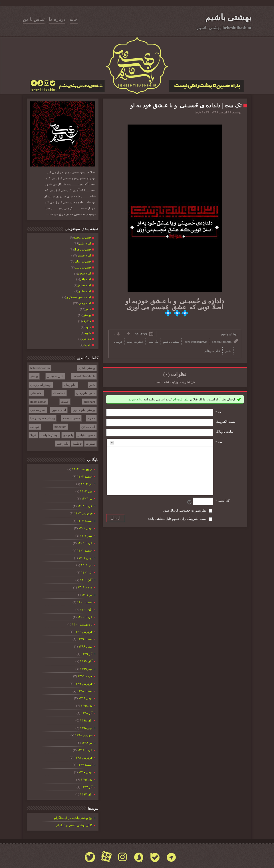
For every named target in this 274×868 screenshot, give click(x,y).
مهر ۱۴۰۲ (86, 536)
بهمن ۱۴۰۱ (85, 558)
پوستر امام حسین (84, 410)
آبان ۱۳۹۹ (86, 661)
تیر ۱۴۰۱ (87, 595)
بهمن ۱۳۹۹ (85, 646)
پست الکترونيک (225, 422)
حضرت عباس (86, 435)
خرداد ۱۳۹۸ (85, 750)
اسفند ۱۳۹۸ (85, 691)
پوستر (34, 376)
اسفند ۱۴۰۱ (85, 550)
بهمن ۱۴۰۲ (85, 528)
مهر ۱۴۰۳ (86, 491)
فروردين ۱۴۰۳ (83, 513)
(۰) (167, 374)
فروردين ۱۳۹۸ (83, 757)
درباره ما (57, 19)
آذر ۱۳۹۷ (87, 787)
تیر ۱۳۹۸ (87, 743)
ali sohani (59, 393)
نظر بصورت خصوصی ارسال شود (185, 510)
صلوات (90, 444)
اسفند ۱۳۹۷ (85, 765)
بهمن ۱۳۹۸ (85, 698)
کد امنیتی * (222, 500)
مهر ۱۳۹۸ (86, 728)
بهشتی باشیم (228, 17)
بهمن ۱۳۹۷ (85, 772)
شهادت (35, 427)
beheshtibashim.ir (84, 376)
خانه (74, 19)
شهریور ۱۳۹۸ (84, 735)
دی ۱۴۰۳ (86, 484)
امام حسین (59, 410)
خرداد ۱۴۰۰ (85, 617)
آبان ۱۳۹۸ (86, 720)
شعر (92, 385)
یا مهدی (68, 435)
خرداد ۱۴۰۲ (85, 543)
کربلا (33, 435)
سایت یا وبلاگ (224, 432)
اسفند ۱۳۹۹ (85, 639)
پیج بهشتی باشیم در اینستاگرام (73, 818)
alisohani (89, 402)
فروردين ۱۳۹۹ (83, 683)
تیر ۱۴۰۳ (87, 498)
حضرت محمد (71, 418)
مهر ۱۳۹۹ (86, 669)
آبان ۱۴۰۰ (86, 610)
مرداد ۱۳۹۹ (85, 676)
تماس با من (34, 19)
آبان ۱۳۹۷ (86, 794)
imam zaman (38, 402)
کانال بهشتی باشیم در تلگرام (74, 825)
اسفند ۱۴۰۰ (85, 602)
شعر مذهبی (38, 410)
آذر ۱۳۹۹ (87, 654)
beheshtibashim (40, 368)
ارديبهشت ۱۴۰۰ (82, 624)
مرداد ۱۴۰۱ (85, 587)
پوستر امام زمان (41, 385)
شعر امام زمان (86, 393)
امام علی (36, 393)
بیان (186, 399)
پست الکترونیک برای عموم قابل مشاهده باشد (177, 519)
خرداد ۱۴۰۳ (85, 506)
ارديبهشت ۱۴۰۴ (82, 469)
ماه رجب (63, 444)
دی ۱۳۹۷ (86, 779)
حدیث (65, 402)
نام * (218, 412)
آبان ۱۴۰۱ (86, 580)
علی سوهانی (56, 376)
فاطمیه (77, 444)
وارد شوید (135, 399)
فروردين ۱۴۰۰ (83, 632)
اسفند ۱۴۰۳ (85, 476)
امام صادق (88, 427)
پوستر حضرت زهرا (43, 418)
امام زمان (70, 385)
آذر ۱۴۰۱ (87, 572)
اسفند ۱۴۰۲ (85, 521)
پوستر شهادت (50, 435)
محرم (91, 418)
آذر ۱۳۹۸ (87, 713)
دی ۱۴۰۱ (86, 565)
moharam (61, 427)
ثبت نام (178, 399)
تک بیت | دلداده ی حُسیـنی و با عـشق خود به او (186, 105)
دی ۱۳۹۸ (86, 705)
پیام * (219, 442)
